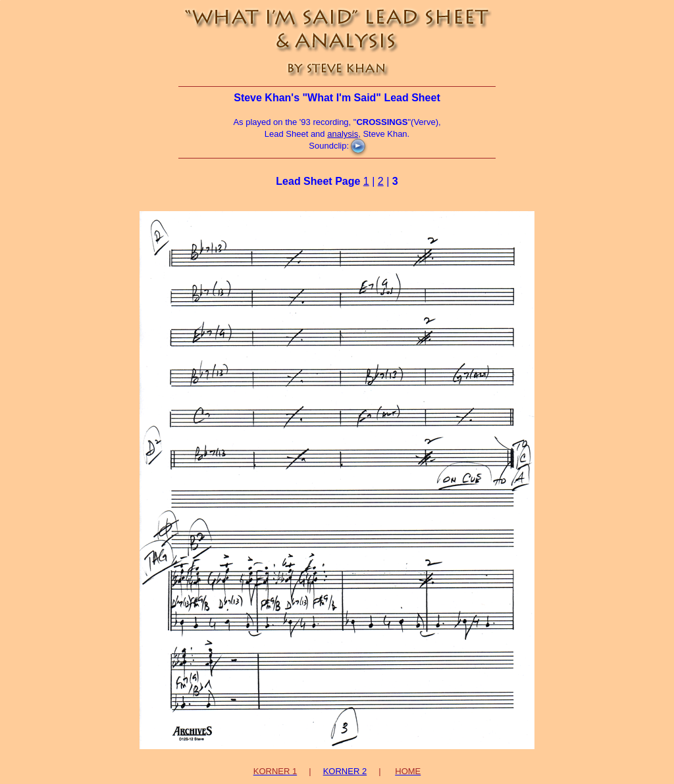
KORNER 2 (345, 771)
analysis (343, 134)
